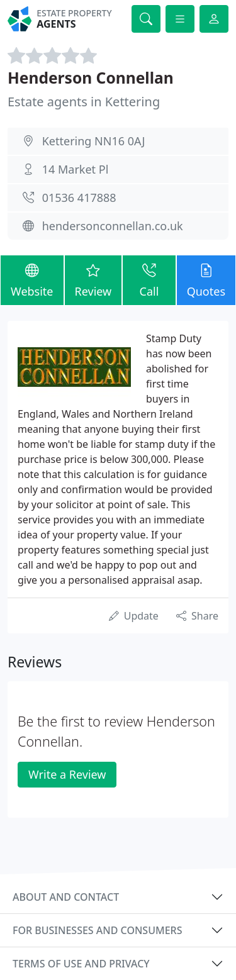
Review (93, 280)
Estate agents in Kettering (84, 102)
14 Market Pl (76, 169)
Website (32, 280)
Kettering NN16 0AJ (94, 141)
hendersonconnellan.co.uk (113, 226)
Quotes (206, 280)
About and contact (66, 897)
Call (149, 280)
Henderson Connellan (91, 78)
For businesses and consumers (97, 930)
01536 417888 (79, 198)
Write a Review (67, 774)
